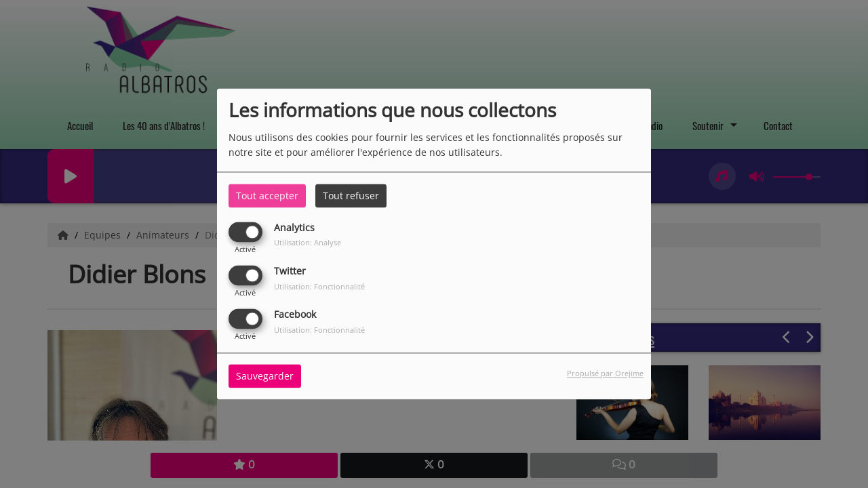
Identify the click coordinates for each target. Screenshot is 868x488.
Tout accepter (267, 196)
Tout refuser (351, 196)
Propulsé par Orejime (605, 374)
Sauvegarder (265, 377)
